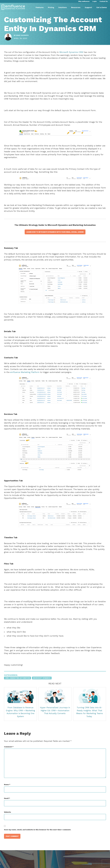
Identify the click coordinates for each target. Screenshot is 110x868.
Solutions (63, 7)
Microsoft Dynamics (43, 682)
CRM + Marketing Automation (19, 682)
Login (95, 1)
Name (8, 788)
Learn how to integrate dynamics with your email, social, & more (55, 235)
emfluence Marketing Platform (33, 376)
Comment (10, 750)
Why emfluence (84, 1)
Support (88, 7)
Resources (76, 7)
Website (9, 816)
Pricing (51, 7)
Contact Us (104, 1)
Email (8, 802)
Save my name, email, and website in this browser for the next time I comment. (39, 833)
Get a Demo (102, 7)
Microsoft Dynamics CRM (72, 56)
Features (40, 7)
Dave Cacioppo (24, 36)
